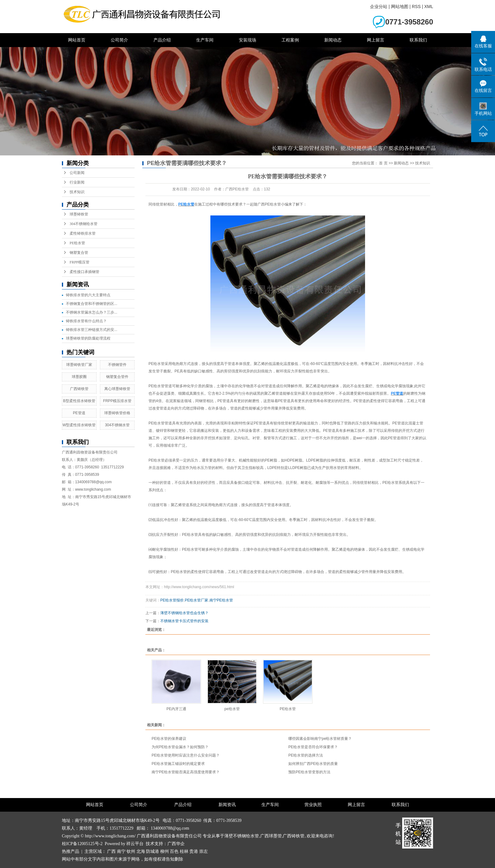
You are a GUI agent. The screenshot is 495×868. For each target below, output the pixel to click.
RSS (416, 7)
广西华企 (176, 844)
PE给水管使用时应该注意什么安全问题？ (186, 755)
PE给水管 (77, 243)
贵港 (194, 851)
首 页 (383, 163)
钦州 (131, 851)
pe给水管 (232, 709)
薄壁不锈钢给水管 (242, 836)
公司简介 (119, 40)
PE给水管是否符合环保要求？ (313, 747)
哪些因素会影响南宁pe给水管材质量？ (320, 739)
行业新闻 (77, 182)
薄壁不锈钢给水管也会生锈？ (184, 613)
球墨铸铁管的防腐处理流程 (88, 338)
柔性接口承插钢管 (84, 272)
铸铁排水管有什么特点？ (86, 321)
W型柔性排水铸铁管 (79, 425)
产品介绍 (162, 40)
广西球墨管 (271, 836)
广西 (111, 851)
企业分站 (379, 7)
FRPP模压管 (80, 262)
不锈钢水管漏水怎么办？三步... (92, 312)
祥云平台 (135, 844)
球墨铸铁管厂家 (79, 365)
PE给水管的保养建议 (169, 739)
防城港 (153, 851)
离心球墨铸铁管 (117, 389)
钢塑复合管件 (117, 377)
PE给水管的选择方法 (306, 755)
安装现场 (247, 40)
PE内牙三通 (176, 709)
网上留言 (376, 40)
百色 (174, 851)
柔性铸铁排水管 (83, 233)
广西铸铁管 (79, 389)
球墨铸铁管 (79, 214)
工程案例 (290, 40)
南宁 (121, 851)
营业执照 (313, 805)
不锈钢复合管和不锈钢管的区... (92, 304)
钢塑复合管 (79, 253)
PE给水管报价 (172, 600)
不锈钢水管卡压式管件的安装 (184, 621)
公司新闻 (77, 173)
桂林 (184, 851)
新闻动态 (333, 40)
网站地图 (400, 7)
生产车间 (205, 40)
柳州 (165, 851)
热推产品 (71, 851)
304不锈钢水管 (117, 425)
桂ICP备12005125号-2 (82, 844)
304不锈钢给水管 (84, 224)
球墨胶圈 (79, 377)
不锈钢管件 (117, 365)
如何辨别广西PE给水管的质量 (313, 764)
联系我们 (418, 40)
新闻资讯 (227, 805)
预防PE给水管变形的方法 (309, 772)
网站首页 (77, 40)
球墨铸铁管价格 (117, 413)
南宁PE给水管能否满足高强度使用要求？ (186, 772)
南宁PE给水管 (221, 600)
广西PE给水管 (269, 204)
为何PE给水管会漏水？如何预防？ (180, 747)
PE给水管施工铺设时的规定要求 (178, 764)
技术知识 (77, 192)
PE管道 (79, 413)
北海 (141, 851)
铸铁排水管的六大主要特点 (88, 295)
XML (429, 7)
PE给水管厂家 (196, 600)
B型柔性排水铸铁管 (79, 401)
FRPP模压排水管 (117, 401)
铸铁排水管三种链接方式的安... (92, 330)
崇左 (204, 851)
